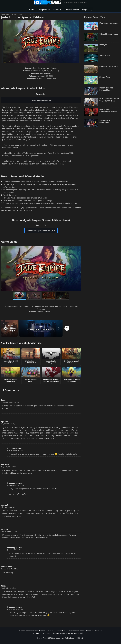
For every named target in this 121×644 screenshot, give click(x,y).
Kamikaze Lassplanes (109, 23)
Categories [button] (45, 10)
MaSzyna (103, 45)
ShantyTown (105, 77)
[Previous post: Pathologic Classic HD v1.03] (19, 328)
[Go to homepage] (41, 328)
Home (32, 10)
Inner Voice (105, 55)
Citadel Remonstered (109, 34)
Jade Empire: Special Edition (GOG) (41, 230)
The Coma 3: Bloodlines (105, 121)
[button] (91, 10)
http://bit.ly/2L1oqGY (17, 494)
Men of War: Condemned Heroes (108, 111)
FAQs (85, 10)
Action (10, 14)
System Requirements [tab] (41, 100)
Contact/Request (72, 10)
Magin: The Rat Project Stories (106, 89)
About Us (57, 10)
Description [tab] (41, 94)
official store (85, 633)
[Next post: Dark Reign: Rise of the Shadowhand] (63, 328)
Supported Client (69, 184)
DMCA (82, 638)
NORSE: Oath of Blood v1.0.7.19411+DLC (109, 100)
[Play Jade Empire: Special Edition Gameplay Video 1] (41, 269)
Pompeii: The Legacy (109, 66)
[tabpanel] (41, 137)
